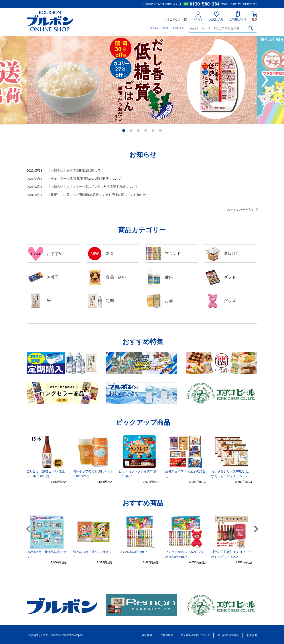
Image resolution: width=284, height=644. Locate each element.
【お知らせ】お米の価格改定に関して (64, 171)
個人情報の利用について (195, 635)
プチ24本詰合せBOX (133, 552)
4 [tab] (146, 131)
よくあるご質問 (159, 28)
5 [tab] (153, 131)
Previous (19, 80)
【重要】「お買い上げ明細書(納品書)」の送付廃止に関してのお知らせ (86, 195)
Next (265, 80)
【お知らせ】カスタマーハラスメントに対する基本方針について (82, 187)
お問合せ (178, 28)
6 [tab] (161, 131)
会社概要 (147, 635)
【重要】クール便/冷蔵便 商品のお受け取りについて (74, 179)
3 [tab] (139, 131)
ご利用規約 (167, 635)
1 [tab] (124, 131)
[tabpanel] (142, 80)
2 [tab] (131, 131)
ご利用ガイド (238, 16)
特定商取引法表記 (229, 635)
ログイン (198, 16)
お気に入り (216, 16)
